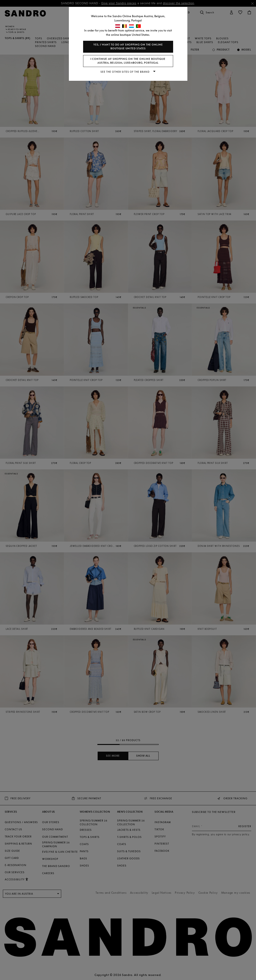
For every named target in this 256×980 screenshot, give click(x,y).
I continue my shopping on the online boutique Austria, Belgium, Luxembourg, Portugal (128, 61)
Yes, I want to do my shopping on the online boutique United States (128, 47)
